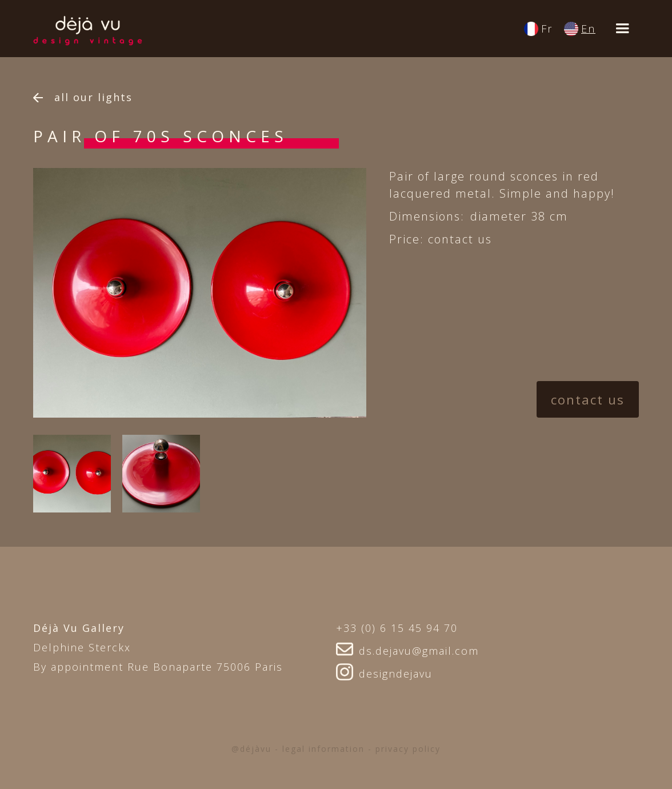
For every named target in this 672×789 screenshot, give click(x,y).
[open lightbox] (72, 474)
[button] (623, 29)
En (588, 29)
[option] (200, 293)
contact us (588, 399)
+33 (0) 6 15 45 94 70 (397, 628)
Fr (547, 29)
